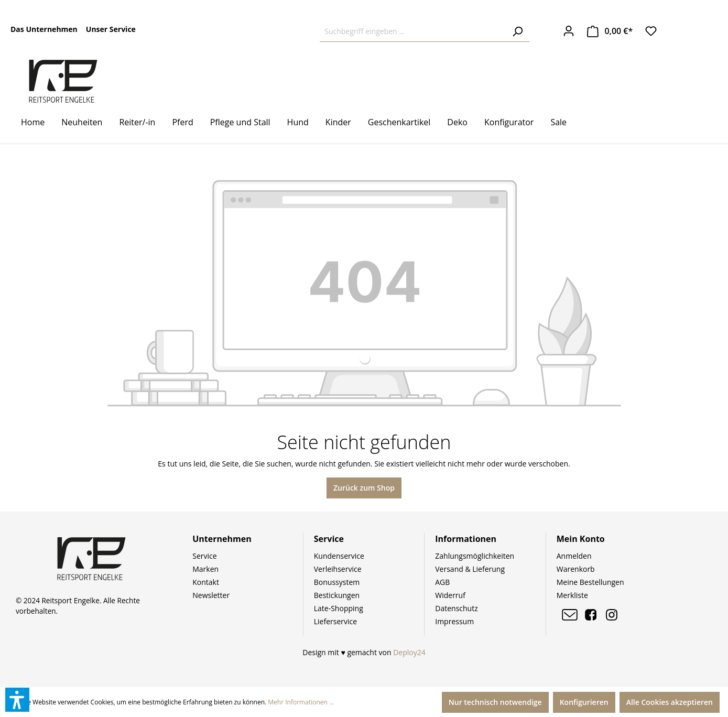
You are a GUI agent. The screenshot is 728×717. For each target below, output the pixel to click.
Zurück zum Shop (364, 488)
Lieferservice (335, 621)
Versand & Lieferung (470, 569)
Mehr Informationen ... (301, 702)
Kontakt (206, 582)
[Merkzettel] (651, 31)
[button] (17, 700)
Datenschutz (456, 608)
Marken (205, 569)
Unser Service (111, 29)
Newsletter (211, 595)
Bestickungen (337, 595)
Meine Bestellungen (590, 582)
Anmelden (574, 556)
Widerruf (450, 595)
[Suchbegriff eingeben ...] (413, 31)
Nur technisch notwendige (495, 702)
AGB (442, 582)
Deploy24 (409, 652)
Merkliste (572, 595)
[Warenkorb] (610, 31)
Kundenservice (339, 556)
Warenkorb (576, 569)
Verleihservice (338, 569)
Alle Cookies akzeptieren (670, 702)
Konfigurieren (584, 702)
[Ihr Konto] (569, 31)
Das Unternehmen (44, 29)
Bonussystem (337, 582)
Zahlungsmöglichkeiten (475, 556)
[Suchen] (517, 31)
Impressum (454, 621)
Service (204, 556)
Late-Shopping (339, 608)
